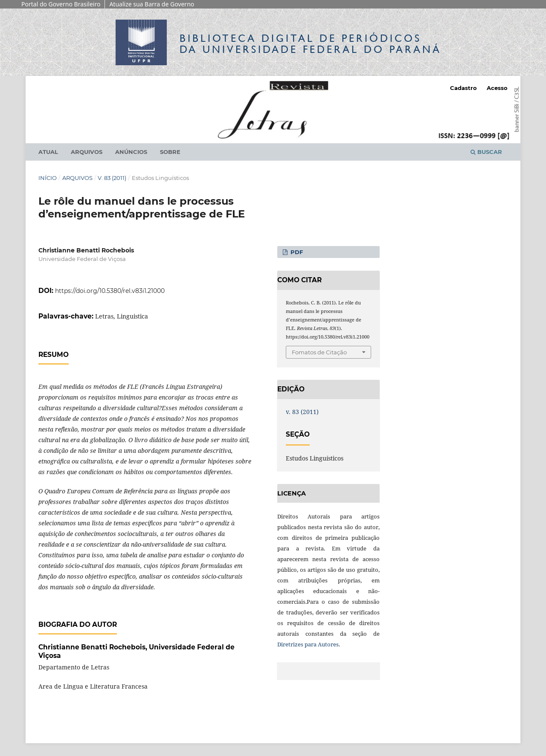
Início (48, 178)
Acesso (497, 88)
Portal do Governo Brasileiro (61, 4)
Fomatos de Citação (319, 352)
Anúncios (131, 152)
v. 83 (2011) (112, 178)
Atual (48, 152)
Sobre (170, 152)
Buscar (486, 152)
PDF (296, 252)
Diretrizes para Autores (308, 644)
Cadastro (463, 88)
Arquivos (87, 152)
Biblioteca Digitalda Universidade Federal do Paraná (311, 44)
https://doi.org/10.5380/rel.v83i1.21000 (110, 291)
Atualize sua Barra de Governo (152, 4)
